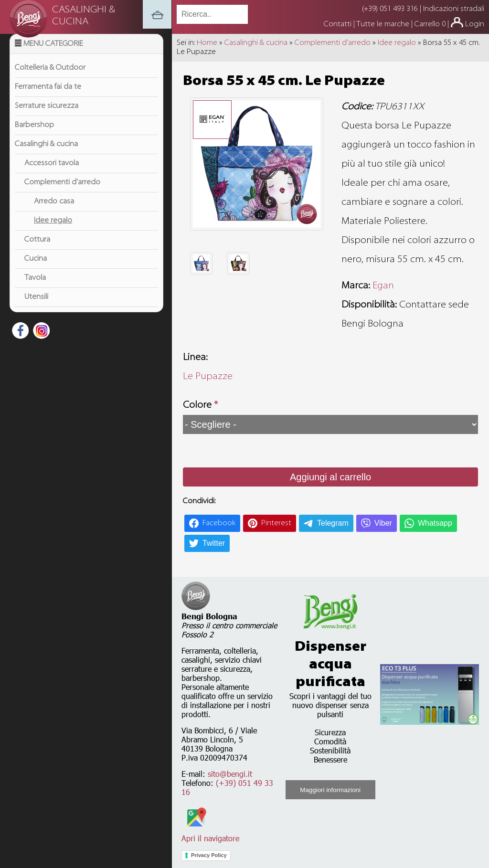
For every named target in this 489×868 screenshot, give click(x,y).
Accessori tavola (52, 175)
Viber (383, 523)
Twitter (214, 543)
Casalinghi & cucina (46, 156)
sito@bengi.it (230, 774)
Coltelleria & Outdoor (50, 80)
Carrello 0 (430, 24)
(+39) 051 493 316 (390, 9)
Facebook (219, 523)
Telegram (333, 523)
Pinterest (276, 523)
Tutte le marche (384, 24)
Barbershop (34, 137)
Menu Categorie (53, 56)
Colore (200, 405)
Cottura (37, 252)
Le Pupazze (208, 377)
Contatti (339, 24)
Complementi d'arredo (62, 194)
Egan (383, 286)
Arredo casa (54, 213)
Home (207, 43)
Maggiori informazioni (330, 790)
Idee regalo (53, 233)
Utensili (36, 309)
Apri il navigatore (210, 834)
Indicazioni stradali (454, 9)
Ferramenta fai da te (48, 99)
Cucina (36, 271)
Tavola (35, 290)
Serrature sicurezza (47, 118)
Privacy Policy (209, 855)
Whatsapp (435, 523)
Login (475, 24)
